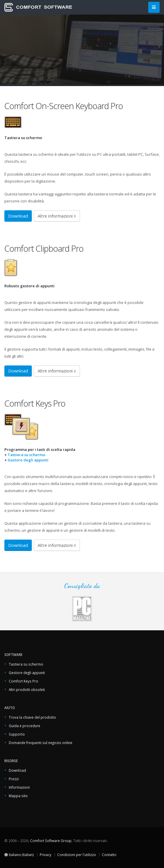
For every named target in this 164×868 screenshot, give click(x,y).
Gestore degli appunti (28, 460)
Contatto (109, 855)
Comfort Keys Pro (23, 681)
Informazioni (19, 787)
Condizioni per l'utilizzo (77, 855)
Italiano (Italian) (19, 855)
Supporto (17, 734)
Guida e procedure (25, 726)
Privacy (46, 855)
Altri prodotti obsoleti (27, 689)
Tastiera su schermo (26, 455)
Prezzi (14, 779)
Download (18, 216)
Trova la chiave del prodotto (32, 717)
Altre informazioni (55, 216)
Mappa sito (18, 796)
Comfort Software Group (51, 841)
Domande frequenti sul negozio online (41, 743)
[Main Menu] (154, 7)
